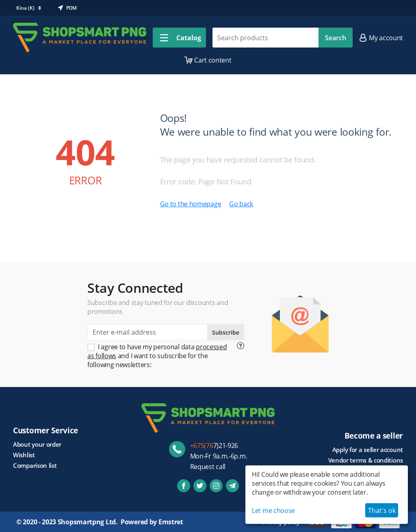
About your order (37, 444)
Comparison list (35, 465)
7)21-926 (214, 445)
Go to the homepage (191, 204)
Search (336, 38)
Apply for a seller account (368, 450)
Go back (241, 204)
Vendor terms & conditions (366, 460)
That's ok (382, 510)
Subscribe (226, 332)
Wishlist (24, 455)
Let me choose (273, 510)
